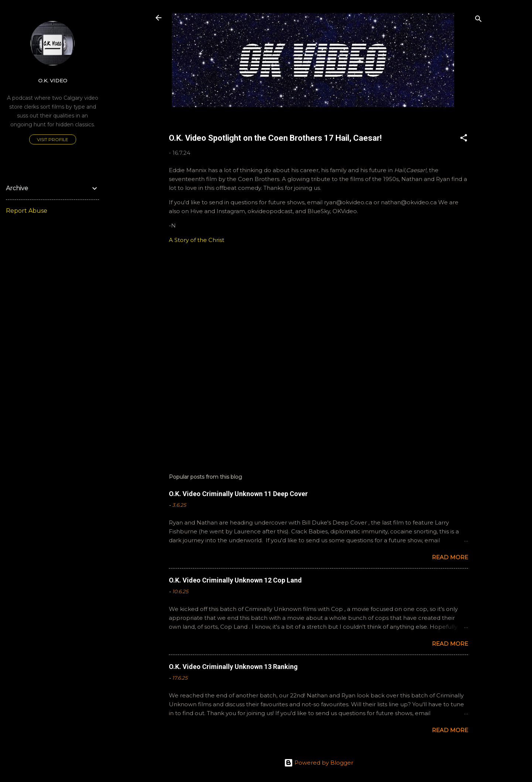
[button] (464, 139)
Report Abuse (27, 211)
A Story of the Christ (197, 240)
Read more (450, 557)
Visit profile (53, 139)
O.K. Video (53, 81)
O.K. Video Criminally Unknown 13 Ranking (233, 667)
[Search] (478, 20)
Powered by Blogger (319, 763)
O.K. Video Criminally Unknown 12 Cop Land (235, 580)
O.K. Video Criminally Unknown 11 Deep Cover (238, 494)
